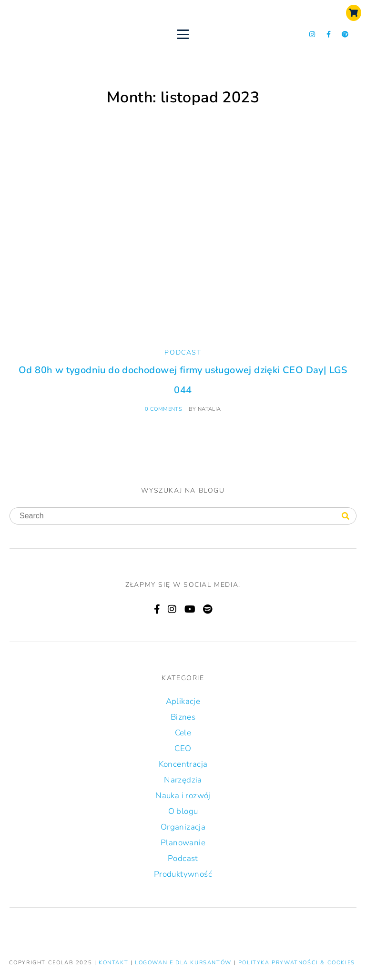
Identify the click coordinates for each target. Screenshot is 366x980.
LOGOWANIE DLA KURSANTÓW (184, 963)
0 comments (163, 409)
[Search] (346, 516)
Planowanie (183, 843)
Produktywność (183, 874)
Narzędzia (183, 780)
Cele (183, 733)
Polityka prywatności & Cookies (297, 963)
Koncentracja (183, 764)
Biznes (183, 717)
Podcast (183, 352)
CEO (183, 748)
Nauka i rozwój (183, 796)
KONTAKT (115, 963)
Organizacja (183, 827)
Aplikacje (183, 701)
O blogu (183, 811)
